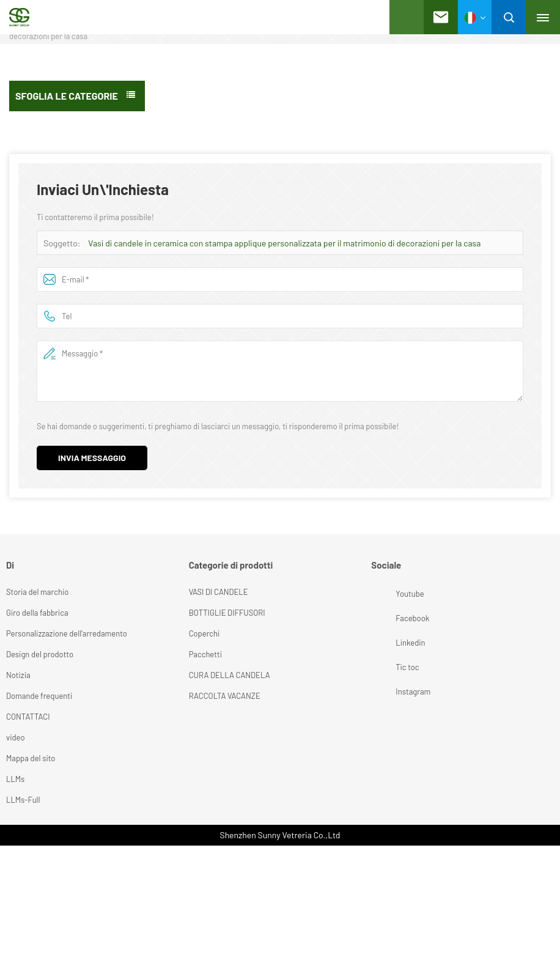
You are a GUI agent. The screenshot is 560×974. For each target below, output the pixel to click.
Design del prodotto (40, 654)
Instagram (385, 692)
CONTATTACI (28, 717)
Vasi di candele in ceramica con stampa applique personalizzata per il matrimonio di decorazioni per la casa (284, 243)
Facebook (385, 618)
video (16, 737)
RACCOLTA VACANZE (225, 696)
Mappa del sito (31, 758)
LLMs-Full (23, 800)
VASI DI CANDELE (219, 592)
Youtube (385, 594)
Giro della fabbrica (37, 613)
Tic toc (385, 667)
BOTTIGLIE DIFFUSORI (227, 613)
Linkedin (385, 643)
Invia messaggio (92, 458)
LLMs (15, 779)
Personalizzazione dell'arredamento (67, 633)
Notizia (18, 675)
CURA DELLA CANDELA (230, 675)
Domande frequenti (39, 696)
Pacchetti (205, 654)
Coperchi (204, 633)
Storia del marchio (37, 592)
